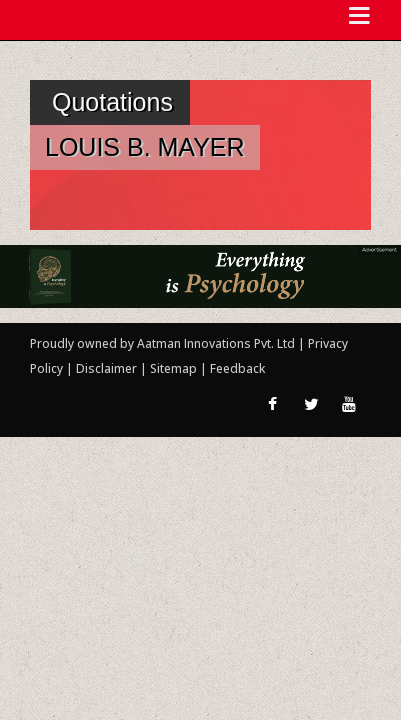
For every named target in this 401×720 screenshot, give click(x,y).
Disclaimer (106, 368)
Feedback (237, 368)
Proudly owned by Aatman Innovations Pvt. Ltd (162, 343)
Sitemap (175, 368)
